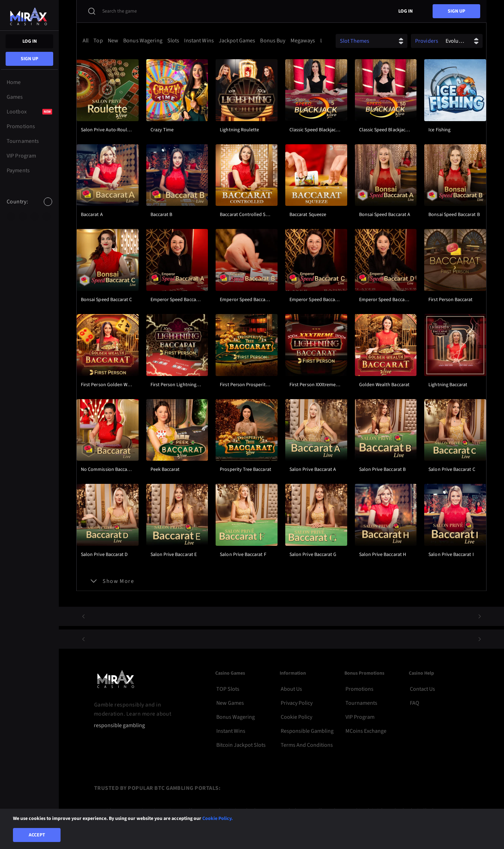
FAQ (415, 703)
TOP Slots (228, 689)
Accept (37, 835)
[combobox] (29, 208)
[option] (11, 216)
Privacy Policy (297, 703)
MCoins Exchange (366, 731)
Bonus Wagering (236, 717)
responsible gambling (119, 726)
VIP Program (360, 717)
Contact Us (422, 689)
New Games (230, 703)
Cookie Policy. (218, 819)
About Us (291, 689)
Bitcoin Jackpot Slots (241, 745)
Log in (30, 41)
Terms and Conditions (307, 745)
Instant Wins (231, 731)
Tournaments (361, 703)
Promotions (359, 689)
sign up (29, 59)
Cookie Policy (296, 717)
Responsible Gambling (307, 731)
